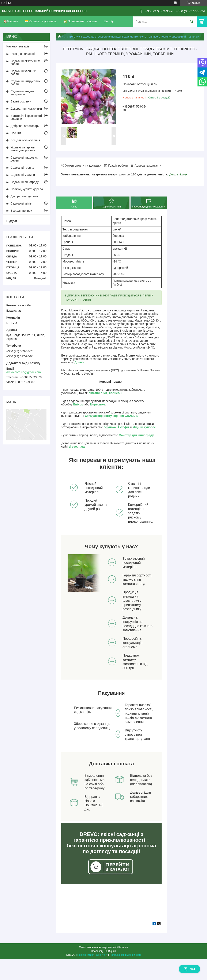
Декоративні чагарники (26, 109)
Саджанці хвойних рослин (23, 73)
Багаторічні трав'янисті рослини (26, 117)
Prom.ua (123, 947)
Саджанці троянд (22, 168)
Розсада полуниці (23, 54)
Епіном (78, 404)
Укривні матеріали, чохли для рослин (23, 149)
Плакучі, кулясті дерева (27, 189)
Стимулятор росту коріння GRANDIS (112, 416)
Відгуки (12, 221)
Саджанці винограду (25, 182)
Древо (79, 362)
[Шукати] (191, 22)
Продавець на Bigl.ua (103, 951)
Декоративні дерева (24, 196)
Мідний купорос (144, 427)
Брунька (110, 427)
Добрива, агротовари (25, 126)
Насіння (16, 133)
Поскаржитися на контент (92, 955)
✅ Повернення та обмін (80, 21)
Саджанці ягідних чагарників (22, 93)
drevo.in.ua (77, 447)
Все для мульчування (25, 140)
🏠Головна (11, 21)
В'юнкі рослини (21, 101)
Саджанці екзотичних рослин (25, 62)
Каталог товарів (18, 46)
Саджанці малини (23, 175)
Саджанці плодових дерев (24, 159)
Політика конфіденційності (125, 955)
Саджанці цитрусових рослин (25, 83)
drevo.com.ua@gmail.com (24, 372)
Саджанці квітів (21, 203)
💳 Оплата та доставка (41, 21)
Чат (189, 969)
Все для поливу (21, 211)
